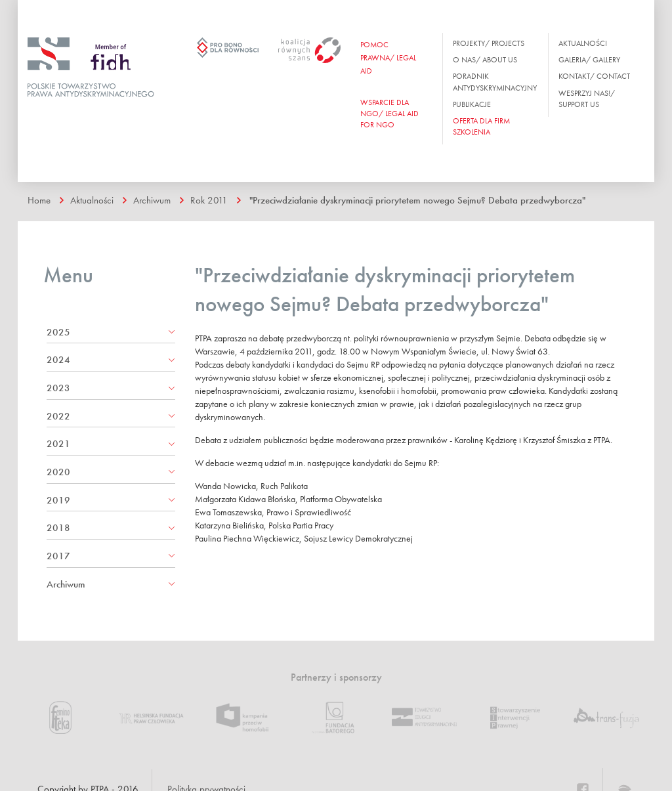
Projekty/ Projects (489, 43)
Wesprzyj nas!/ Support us (587, 99)
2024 (58, 360)
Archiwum (152, 200)
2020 (58, 472)
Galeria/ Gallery (589, 60)
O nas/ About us (485, 60)
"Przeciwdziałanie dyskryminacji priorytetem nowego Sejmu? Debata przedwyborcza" (417, 200)
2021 (58, 444)
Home (39, 200)
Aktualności (583, 43)
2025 (58, 332)
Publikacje (472, 104)
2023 (58, 388)
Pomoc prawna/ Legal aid (388, 58)
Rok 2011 (209, 200)
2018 (58, 528)
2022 (58, 416)
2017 (58, 556)
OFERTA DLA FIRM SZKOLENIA (481, 126)
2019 (58, 500)
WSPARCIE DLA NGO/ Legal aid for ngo (389, 114)
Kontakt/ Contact (594, 76)
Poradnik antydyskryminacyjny (495, 82)
